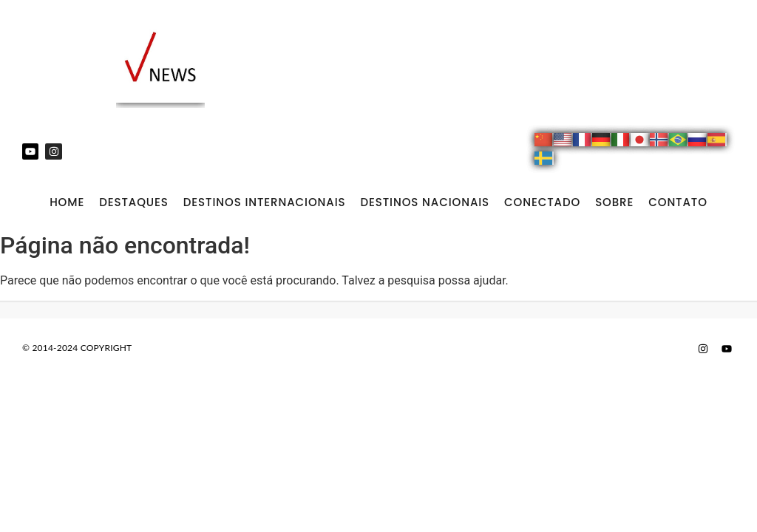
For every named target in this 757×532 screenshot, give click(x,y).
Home (67, 202)
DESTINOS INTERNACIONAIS (265, 202)
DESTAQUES (134, 202)
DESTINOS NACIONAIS (425, 202)
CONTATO (678, 202)
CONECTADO (542, 202)
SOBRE (614, 202)
